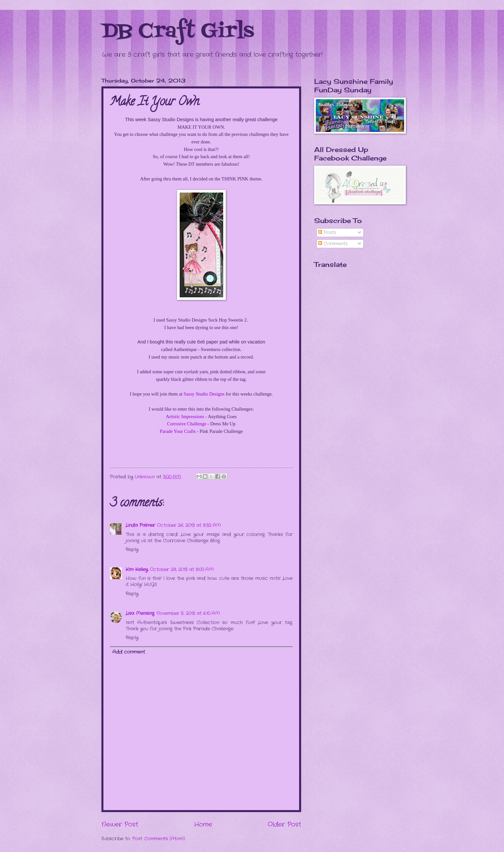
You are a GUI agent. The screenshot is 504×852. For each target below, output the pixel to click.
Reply (132, 550)
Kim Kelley (137, 570)
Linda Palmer (140, 525)
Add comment (129, 652)
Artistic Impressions (185, 417)
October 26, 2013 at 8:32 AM (189, 525)
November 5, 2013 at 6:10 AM (188, 613)
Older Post (284, 824)
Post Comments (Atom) (159, 839)
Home (203, 824)
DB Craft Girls (178, 32)
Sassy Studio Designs (204, 394)
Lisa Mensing (140, 613)
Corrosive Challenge (187, 424)
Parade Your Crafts (178, 431)
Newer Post (120, 824)
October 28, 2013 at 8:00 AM (182, 570)
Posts (327, 233)
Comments (333, 244)
